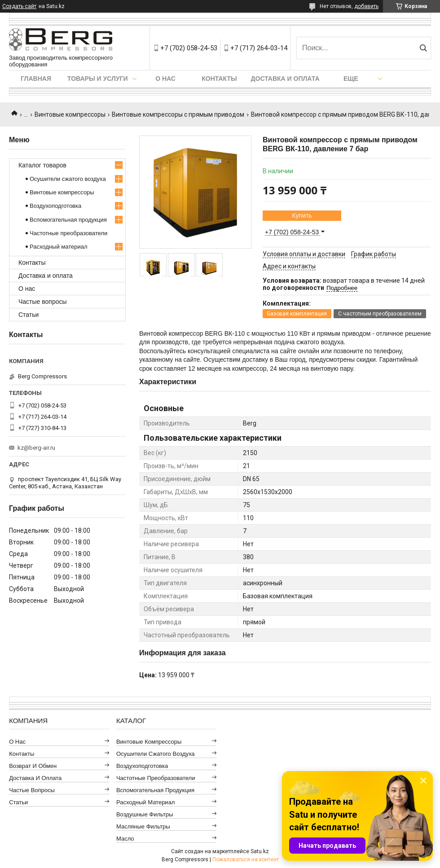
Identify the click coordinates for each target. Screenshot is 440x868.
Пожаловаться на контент (246, 859)
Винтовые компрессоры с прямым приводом (178, 114)
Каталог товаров (42, 165)
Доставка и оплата (285, 79)
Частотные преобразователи (68, 233)
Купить (302, 215)
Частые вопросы (43, 302)
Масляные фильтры (143, 826)
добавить (366, 6)
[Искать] (423, 48)
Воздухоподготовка (55, 206)
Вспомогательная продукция (68, 220)
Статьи (29, 315)
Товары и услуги (98, 79)
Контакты (219, 79)
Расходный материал (58, 247)
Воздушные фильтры (145, 814)
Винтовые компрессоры (70, 114)
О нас (165, 79)
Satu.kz (260, 851)
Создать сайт (19, 6)
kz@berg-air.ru (36, 448)
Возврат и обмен (33, 766)
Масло (125, 839)
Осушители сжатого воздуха (68, 179)
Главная (36, 79)
